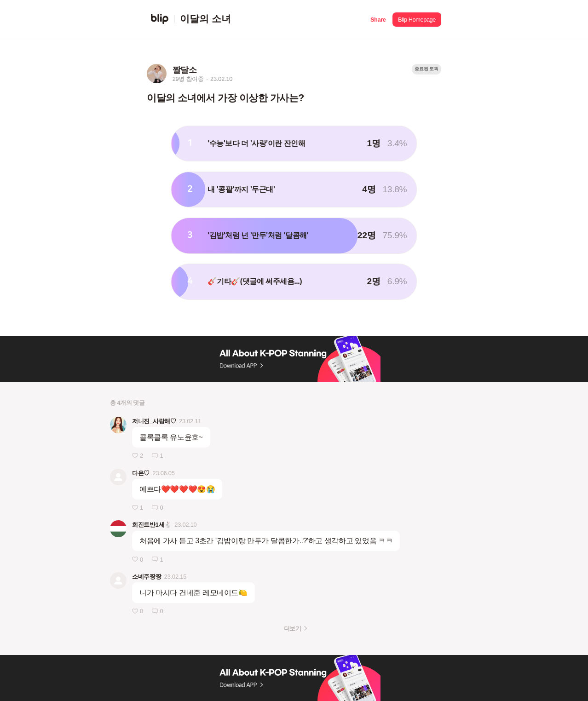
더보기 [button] (292, 629)
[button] (378, 19)
